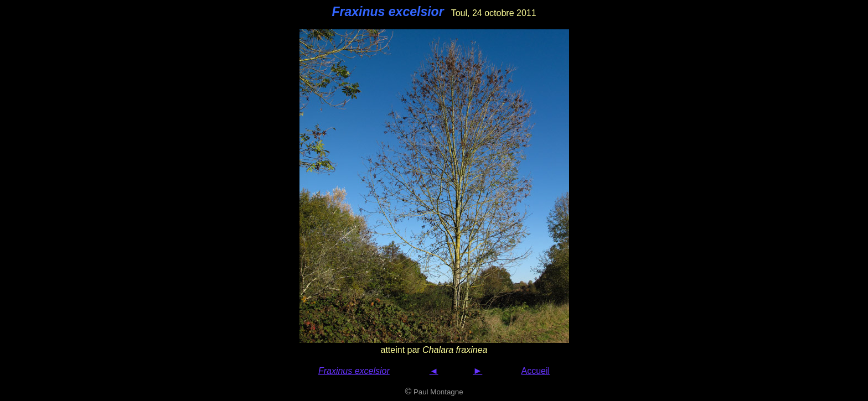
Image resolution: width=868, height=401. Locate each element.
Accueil (536, 371)
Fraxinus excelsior (354, 371)
